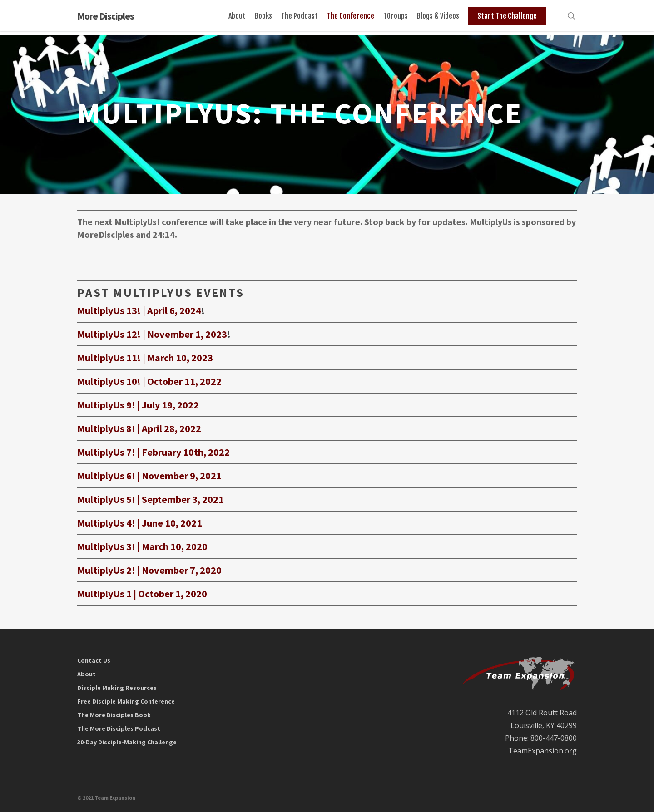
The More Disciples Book (114, 715)
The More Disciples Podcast (119, 728)
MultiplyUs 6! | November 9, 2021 (149, 476)
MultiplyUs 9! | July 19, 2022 (138, 405)
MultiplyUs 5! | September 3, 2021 (151, 499)
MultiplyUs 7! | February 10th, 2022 (154, 452)
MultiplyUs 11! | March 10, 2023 (145, 358)
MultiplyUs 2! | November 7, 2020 (149, 570)
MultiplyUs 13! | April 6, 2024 (139, 310)
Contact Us (94, 660)
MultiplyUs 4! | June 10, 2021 (140, 523)
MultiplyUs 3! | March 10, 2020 (142, 546)
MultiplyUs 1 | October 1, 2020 (142, 594)
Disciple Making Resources (117, 688)
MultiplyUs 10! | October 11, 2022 (149, 381)
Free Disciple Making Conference (126, 701)
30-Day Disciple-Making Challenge (127, 742)
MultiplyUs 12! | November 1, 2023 (152, 334)
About (87, 674)
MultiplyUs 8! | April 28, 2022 (139, 428)
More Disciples (106, 18)
